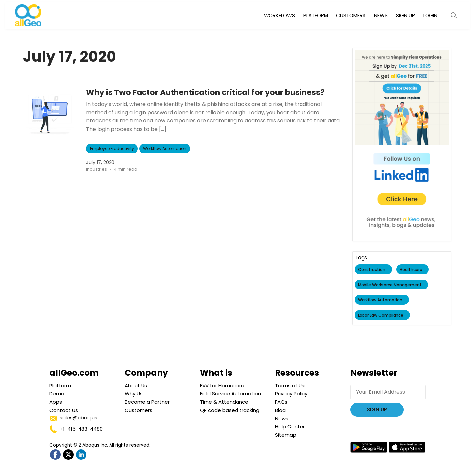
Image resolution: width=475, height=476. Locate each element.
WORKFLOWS (279, 15)
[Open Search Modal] (454, 16)
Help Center (290, 427)
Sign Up (377, 409)
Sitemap (286, 435)
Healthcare (411, 270)
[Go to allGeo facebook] (55, 455)
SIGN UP (406, 15)
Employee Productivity (112, 148)
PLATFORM (316, 15)
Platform (60, 385)
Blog (280, 410)
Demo (57, 394)
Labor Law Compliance (381, 315)
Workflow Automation (165, 148)
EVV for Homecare (222, 385)
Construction (372, 270)
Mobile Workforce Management (390, 285)
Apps (56, 402)
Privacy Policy (291, 394)
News (282, 418)
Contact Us (64, 410)
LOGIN (430, 15)
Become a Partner (147, 402)
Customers (139, 410)
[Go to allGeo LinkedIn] (81, 455)
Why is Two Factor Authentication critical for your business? (209, 92)
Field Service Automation (230, 394)
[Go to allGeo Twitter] (68, 455)
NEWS (381, 15)
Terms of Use (291, 385)
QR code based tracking (230, 410)
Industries (97, 170)
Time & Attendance (224, 402)
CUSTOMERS (351, 15)
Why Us (134, 394)
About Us (136, 385)
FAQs (281, 402)
